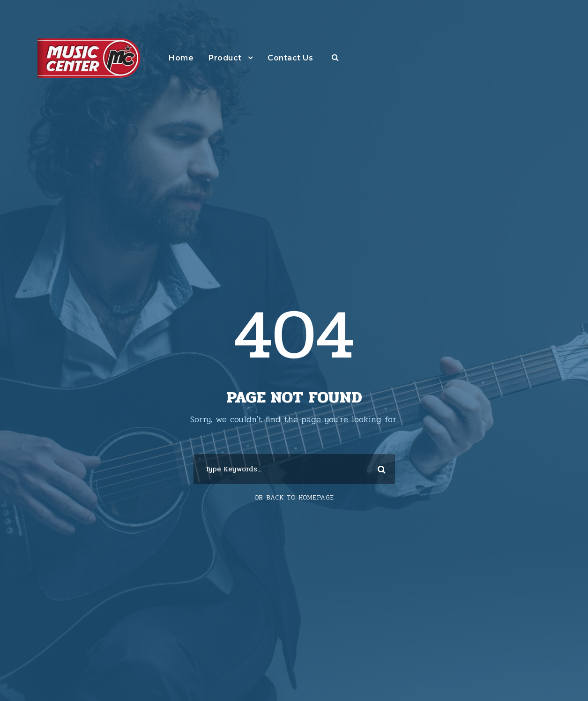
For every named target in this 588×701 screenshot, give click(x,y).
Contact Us (290, 58)
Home (181, 58)
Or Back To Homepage (294, 497)
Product (225, 58)
